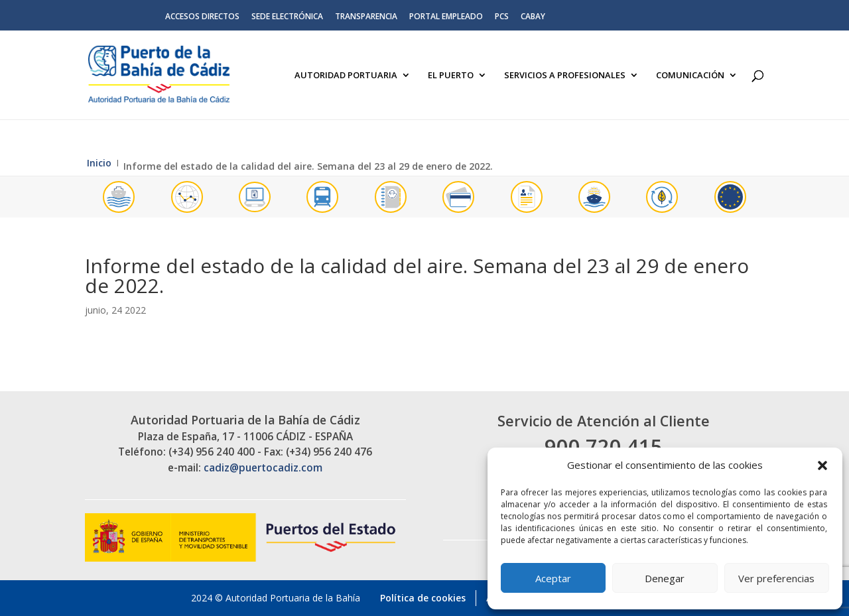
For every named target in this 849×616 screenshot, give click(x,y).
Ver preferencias (776, 578)
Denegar (665, 578)
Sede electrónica (287, 17)
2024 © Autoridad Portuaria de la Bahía (276, 598)
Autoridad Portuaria (346, 76)
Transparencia (366, 17)
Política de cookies (423, 598)
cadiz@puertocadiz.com (263, 468)
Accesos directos (202, 17)
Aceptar (553, 578)
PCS (502, 17)
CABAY (533, 17)
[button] (822, 465)
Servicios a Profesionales (565, 76)
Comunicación (690, 76)
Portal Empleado (446, 17)
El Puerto (451, 76)
